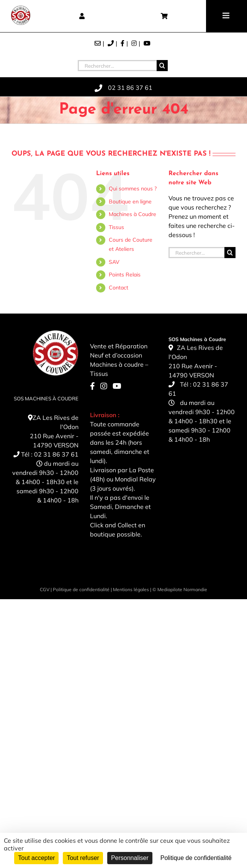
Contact (119, 288)
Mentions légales (131, 589)
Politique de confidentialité (81, 589)
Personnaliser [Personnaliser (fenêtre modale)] (130, 858)
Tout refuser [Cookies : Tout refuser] (83, 858)
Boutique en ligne (130, 202)
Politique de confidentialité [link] (196, 858)
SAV (114, 262)
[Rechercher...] (117, 66)
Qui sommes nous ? (133, 189)
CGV (45, 589)
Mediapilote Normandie (182, 589)
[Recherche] (162, 66)
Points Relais (125, 275)
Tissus (116, 227)
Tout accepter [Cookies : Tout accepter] (36, 858)
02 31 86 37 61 (56, 454)
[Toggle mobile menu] (227, 15)
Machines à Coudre (132, 214)
